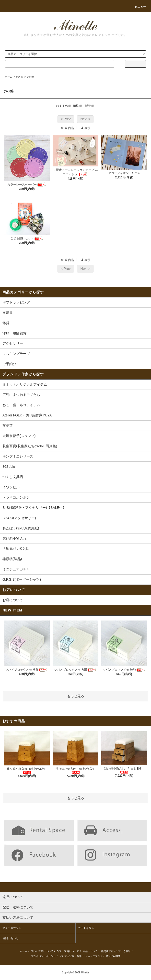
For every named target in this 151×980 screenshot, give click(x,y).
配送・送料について (68, 951)
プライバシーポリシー (43, 956)
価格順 (77, 106)
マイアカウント (12, 928)
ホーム (9, 77)
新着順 (89, 106)
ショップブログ (94, 956)
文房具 (19, 77)
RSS (109, 956)
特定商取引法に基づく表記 (116, 951)
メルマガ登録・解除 (70, 956)
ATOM (116, 956)
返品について (90, 951)
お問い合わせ (11, 938)
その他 (30, 77)
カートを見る (86, 928)
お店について (13, 600)
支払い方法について (42, 951)
